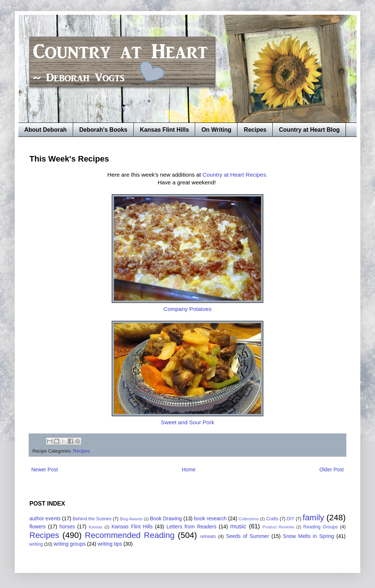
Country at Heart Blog (309, 130)
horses (67, 527)
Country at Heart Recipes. (235, 175)
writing (36, 544)
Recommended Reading (130, 535)
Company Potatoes (188, 309)
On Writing (216, 130)
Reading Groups (321, 527)
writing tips (110, 544)
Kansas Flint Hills (165, 130)
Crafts (272, 519)
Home (188, 470)
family (313, 518)
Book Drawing (166, 518)
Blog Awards (131, 519)
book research (210, 518)
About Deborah (46, 130)
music (238, 526)
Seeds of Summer (248, 536)
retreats (208, 536)
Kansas (95, 527)
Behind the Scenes (92, 519)
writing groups (70, 544)
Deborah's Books (103, 130)
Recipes (255, 130)
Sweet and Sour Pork (187, 422)
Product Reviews (278, 527)
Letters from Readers (192, 527)
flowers (37, 527)
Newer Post (44, 470)
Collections (249, 519)
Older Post (332, 470)
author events (45, 518)
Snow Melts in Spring (309, 536)
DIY (291, 519)
